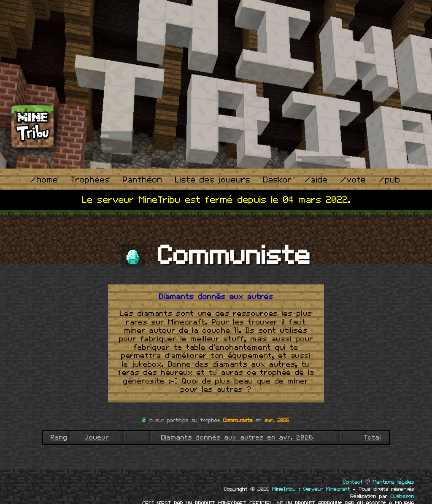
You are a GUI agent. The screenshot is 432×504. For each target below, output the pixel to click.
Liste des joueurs (213, 180)
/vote (353, 180)
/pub (390, 180)
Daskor (278, 180)
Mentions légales (394, 482)
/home (44, 180)
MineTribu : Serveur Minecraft (311, 489)
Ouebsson (402, 496)
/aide (316, 180)
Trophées (90, 180)
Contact (353, 482)
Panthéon (143, 180)
